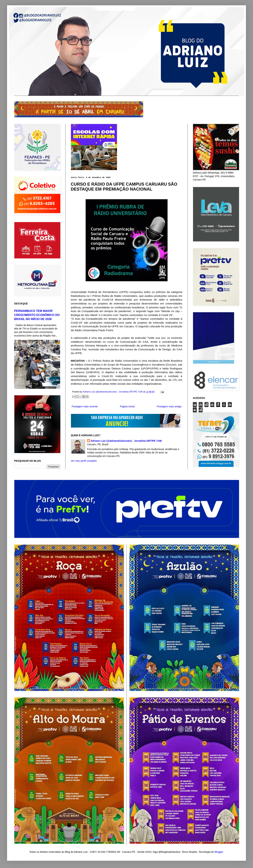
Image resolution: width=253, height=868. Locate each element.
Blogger (219, 852)
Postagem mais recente (85, 406)
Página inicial (127, 406)
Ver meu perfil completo (84, 461)
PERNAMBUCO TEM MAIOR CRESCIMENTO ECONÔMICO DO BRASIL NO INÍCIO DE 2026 (37, 315)
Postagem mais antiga (169, 406)
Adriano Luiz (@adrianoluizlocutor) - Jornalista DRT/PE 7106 (126, 441)
